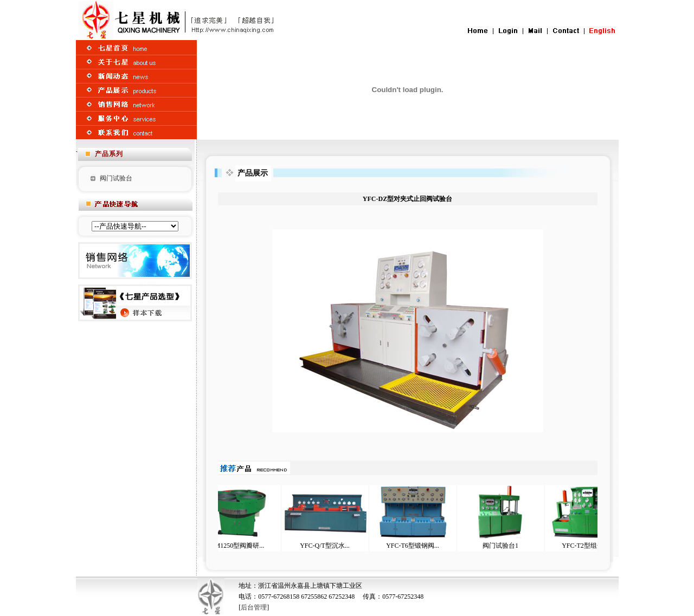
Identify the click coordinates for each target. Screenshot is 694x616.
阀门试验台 (116, 178)
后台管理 (254, 607)
